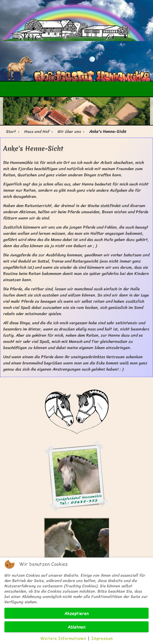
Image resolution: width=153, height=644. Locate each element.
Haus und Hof (37, 132)
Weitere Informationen (63, 638)
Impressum (102, 638)
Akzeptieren (76, 613)
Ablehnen (76, 627)
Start (11, 132)
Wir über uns (69, 132)
